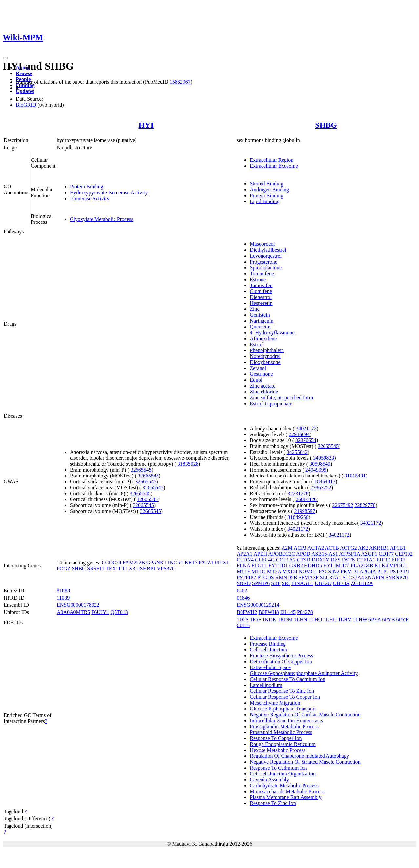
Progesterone (263, 262)
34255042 (297, 452)
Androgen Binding (269, 190)
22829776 (365, 505)
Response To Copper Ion (276, 738)
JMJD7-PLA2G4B (353, 566)
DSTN (349, 560)
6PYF (402, 619)
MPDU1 (398, 566)
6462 (242, 591)
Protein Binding (87, 187)
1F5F (256, 619)
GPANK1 (157, 563)
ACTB (332, 548)
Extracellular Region (272, 160)
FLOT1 (259, 566)
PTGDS (266, 577)
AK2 (363, 548)
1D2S (242, 619)
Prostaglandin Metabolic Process (284, 726)
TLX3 (128, 569)
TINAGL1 (302, 583)
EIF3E (383, 560)
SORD (244, 583)
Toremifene (262, 274)
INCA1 (176, 563)
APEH (260, 554)
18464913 (325, 482)
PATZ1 (206, 563)
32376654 (306, 440)
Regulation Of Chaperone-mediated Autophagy (299, 756)
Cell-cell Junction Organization (283, 774)
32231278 (298, 493)
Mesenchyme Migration (275, 703)
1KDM (285, 619)
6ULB (243, 625)
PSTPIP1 (400, 572)
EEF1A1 (366, 560)
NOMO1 (308, 572)
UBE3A (341, 583)
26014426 (306, 499)
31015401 (355, 476)
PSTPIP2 (246, 577)
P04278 (305, 612)
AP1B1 (398, 548)
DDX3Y (321, 560)
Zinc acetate (262, 386)
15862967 (180, 82)
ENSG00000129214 (258, 605)
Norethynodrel (265, 356)
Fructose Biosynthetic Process (281, 656)
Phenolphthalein (267, 350)
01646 (243, 598)
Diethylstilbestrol (268, 250)
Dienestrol (261, 297)
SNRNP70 (396, 577)
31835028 (188, 464)
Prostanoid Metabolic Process (281, 732)
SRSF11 (96, 569)
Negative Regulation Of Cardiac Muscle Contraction (305, 715)
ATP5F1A (349, 554)
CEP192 (404, 554)
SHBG (326, 125)
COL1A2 (286, 560)
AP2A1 (244, 554)
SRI (286, 583)
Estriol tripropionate (271, 403)
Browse (24, 73)
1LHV (345, 619)
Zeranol (258, 368)
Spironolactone (266, 268)
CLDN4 (245, 560)
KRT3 (191, 563)
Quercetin (260, 327)
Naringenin (262, 321)
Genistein (260, 315)
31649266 (298, 517)
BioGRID (26, 105)
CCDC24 (112, 563)
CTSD (304, 560)
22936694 (299, 434)
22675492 (343, 505)
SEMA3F (308, 577)
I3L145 (288, 612)
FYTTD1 (278, 566)
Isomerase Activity (90, 198)
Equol (256, 380)
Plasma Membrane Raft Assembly (285, 797)
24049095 (316, 470)
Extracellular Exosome (274, 166)
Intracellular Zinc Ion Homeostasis (286, 720)
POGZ (64, 569)
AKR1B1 (379, 548)
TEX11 (113, 569)
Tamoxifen (261, 285)
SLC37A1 (331, 577)
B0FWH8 (269, 612)
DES (335, 560)
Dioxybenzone (265, 362)
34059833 (324, 458)
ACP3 (300, 548)
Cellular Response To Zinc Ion (282, 691)
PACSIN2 (329, 572)
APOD (303, 554)
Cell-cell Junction (268, 650)
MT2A (274, 572)
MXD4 (290, 572)
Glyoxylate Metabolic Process (102, 219)
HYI (146, 125)
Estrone (258, 279)
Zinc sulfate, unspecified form (281, 398)
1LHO (315, 619)
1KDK (270, 619)
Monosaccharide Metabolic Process (287, 791)
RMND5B (286, 577)
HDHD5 (313, 566)
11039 (63, 598)
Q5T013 (119, 612)
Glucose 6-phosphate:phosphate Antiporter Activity (304, 673)
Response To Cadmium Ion (278, 768)
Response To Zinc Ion (273, 803)
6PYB (388, 619)
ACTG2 (348, 548)
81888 (63, 591)
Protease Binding (268, 644)
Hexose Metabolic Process (278, 750)
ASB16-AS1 (325, 554)
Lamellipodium (266, 685)
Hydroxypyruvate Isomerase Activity (109, 192)
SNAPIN (375, 577)
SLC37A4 (353, 577)
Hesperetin (261, 303)
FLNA (243, 566)
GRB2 (296, 566)
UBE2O (323, 583)
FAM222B (134, 563)
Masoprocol (262, 244)
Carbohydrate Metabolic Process (284, 785)
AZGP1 (369, 554)
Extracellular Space (270, 667)
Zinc (254, 309)
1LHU (330, 619)
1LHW (360, 619)
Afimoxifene (263, 339)
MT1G (259, 572)
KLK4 (381, 566)
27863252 (321, 487)
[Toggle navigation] (5, 58)
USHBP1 (146, 569)
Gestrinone (261, 374)
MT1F (243, 572)
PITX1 (222, 563)
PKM (346, 572)
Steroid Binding (266, 184)
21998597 (305, 511)
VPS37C (166, 569)
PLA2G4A (365, 572)
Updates (25, 91)
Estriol (257, 344)
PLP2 (383, 572)
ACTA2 (316, 548)
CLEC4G (265, 560)
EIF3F (398, 560)
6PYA (375, 619)
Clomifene (261, 291)
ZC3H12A (362, 583)
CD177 (386, 554)
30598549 (320, 464)
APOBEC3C (282, 554)
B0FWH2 (247, 612)
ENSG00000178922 (78, 605)
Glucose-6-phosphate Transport (283, 709)
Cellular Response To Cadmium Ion (287, 679)
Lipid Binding (264, 201)
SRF (276, 583)
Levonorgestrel (266, 256)
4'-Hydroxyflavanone (272, 333)
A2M (287, 548)
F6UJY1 (100, 612)
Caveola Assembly (269, 780)
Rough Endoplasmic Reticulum (283, 744)
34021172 (306, 428)
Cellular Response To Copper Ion (285, 697)
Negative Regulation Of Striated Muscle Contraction (305, 762)
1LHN (301, 619)
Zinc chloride (264, 392)
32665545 (141, 470)
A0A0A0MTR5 (73, 612)
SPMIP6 (261, 583)
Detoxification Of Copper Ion (281, 661)
